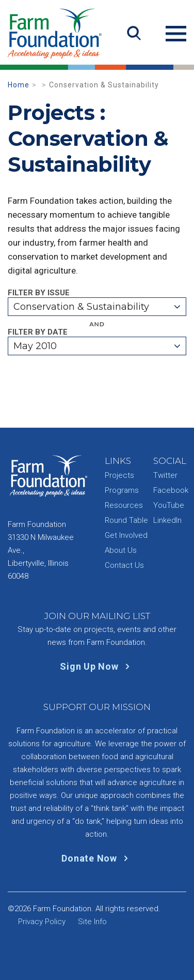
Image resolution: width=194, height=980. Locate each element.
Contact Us (124, 565)
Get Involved (126, 535)
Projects (119, 475)
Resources (124, 505)
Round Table (126, 520)
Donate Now (97, 858)
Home (19, 85)
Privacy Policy (42, 922)
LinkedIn (167, 520)
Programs (122, 490)
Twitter (165, 475)
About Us (121, 550)
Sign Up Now (97, 666)
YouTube (169, 505)
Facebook (171, 490)
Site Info (92, 922)
